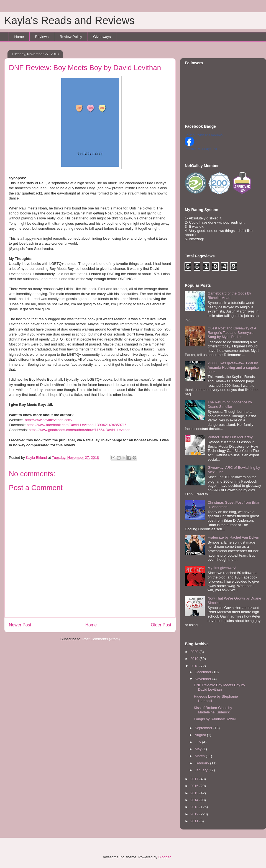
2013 (195, 807)
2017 (195, 779)
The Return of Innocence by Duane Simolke (230, 404)
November (204, 679)
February (203, 763)
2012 (195, 814)
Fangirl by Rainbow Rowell (215, 719)
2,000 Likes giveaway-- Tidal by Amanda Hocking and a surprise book (233, 367)
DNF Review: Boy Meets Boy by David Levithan (219, 687)
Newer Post (20, 625)
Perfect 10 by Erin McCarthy (230, 437)
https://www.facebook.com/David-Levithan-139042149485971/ (76, 425)
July (199, 742)
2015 (195, 793)
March (200, 756)
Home (19, 37)
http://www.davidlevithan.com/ (49, 420)
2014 (195, 800)
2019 (195, 659)
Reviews (42, 37)
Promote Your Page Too (201, 149)
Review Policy (71, 37)
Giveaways (102, 37)
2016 (195, 786)
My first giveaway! (222, 568)
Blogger (164, 857)
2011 (195, 821)
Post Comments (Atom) (101, 639)
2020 (195, 652)
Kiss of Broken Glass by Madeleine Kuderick (213, 710)
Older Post (161, 625)
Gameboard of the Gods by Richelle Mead (229, 295)
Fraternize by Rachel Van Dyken (233, 537)
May (199, 749)
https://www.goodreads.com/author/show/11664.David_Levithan (80, 430)
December (204, 672)
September (204, 728)
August (201, 735)
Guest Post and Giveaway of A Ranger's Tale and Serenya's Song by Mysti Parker (232, 332)
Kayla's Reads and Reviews (70, 21)
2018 (195, 666)
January (202, 770)
